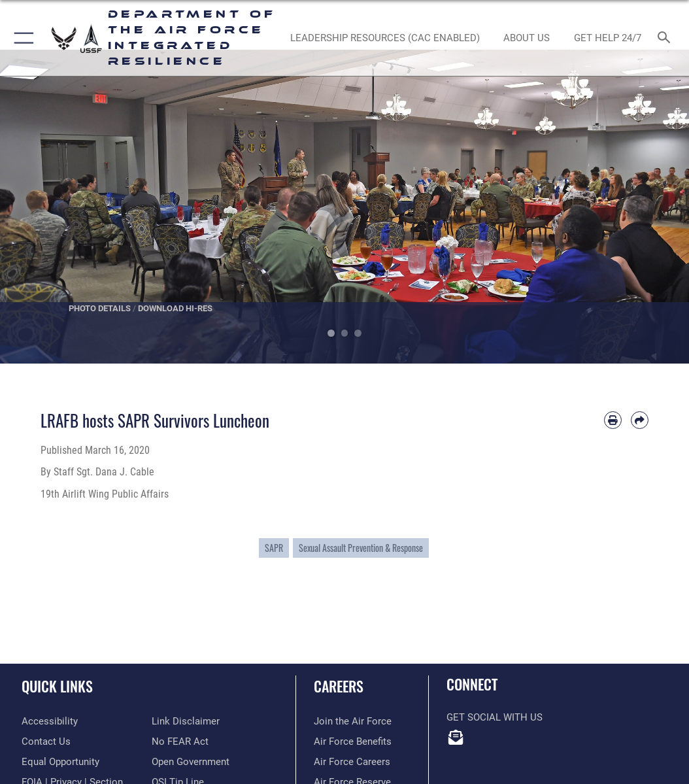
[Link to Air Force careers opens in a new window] (352, 762)
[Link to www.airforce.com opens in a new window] (353, 722)
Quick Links (57, 686)
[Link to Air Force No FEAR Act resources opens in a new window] (180, 742)
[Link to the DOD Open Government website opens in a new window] (191, 762)
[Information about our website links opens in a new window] (186, 722)
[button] (21, 38)
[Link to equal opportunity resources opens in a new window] (60, 762)
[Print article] (613, 420)
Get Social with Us (495, 718)
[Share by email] (640, 420)
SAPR (274, 548)
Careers (339, 686)
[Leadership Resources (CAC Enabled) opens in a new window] (385, 38)
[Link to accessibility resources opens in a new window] (50, 722)
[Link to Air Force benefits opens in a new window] (353, 742)
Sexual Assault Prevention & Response (361, 548)
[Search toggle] (666, 38)
